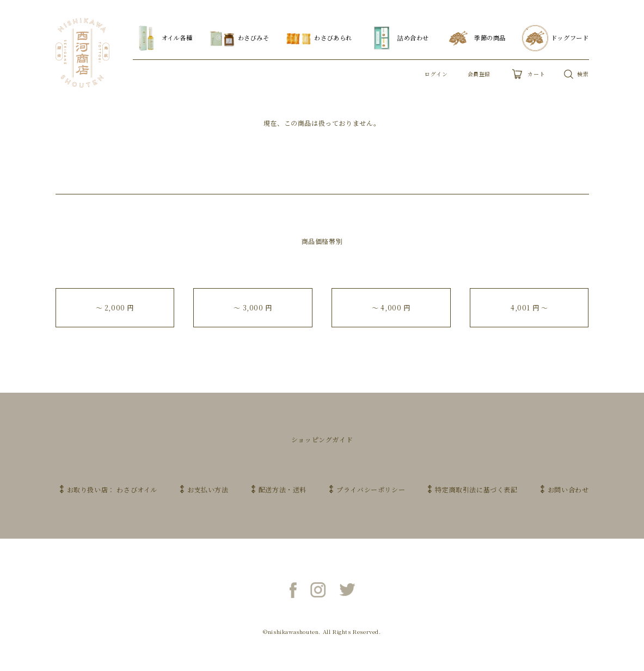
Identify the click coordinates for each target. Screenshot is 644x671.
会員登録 (479, 74)
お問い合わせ (568, 489)
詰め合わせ (399, 38)
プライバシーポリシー (371, 489)
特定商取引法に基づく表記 (476, 489)
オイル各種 (163, 38)
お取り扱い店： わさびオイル (112, 489)
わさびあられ (319, 38)
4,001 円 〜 (529, 307)
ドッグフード (556, 38)
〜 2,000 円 (115, 307)
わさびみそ (239, 38)
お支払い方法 (208, 489)
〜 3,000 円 (253, 307)
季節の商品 (476, 38)
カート (529, 74)
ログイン (436, 74)
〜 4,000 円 (391, 307)
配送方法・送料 (283, 489)
